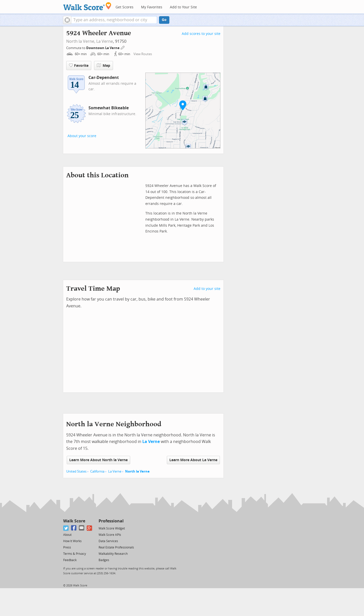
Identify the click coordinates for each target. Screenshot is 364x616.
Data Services (108, 541)
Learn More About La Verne (193, 460)
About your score (82, 136)
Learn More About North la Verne (98, 460)
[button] (67, 20)
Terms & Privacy (75, 554)
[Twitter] (66, 528)
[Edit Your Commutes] (123, 47)
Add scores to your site (201, 34)
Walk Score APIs (110, 535)
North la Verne (137, 471)
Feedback (70, 560)
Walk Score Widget (112, 528)
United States (76, 471)
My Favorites (152, 7)
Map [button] (104, 66)
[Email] (82, 528)
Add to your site (207, 289)
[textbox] (114, 20)
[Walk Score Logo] (87, 6)
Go (164, 20)
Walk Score (74, 521)
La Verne (105, 41)
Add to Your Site (183, 7)
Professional (111, 521)
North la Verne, (81, 41)
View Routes (143, 54)
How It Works (72, 541)
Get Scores (124, 7)
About (67, 535)
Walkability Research (113, 554)
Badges (104, 560)
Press (67, 547)
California (97, 471)
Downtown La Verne (103, 48)
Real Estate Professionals (116, 547)
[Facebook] (74, 528)
